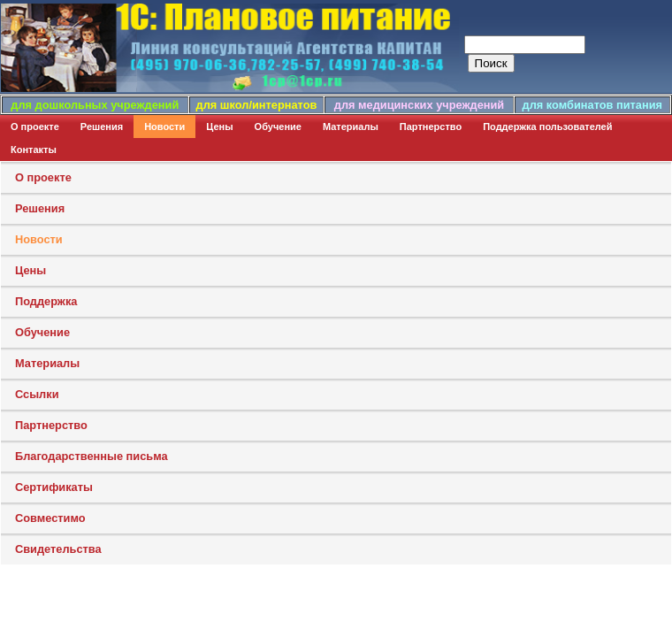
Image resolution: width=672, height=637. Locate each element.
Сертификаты (54, 487)
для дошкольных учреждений (95, 105)
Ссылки (37, 394)
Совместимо (50, 518)
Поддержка (46, 301)
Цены (219, 127)
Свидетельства (58, 549)
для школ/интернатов (257, 105)
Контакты (34, 150)
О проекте (35, 127)
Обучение (278, 127)
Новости (164, 127)
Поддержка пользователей (547, 127)
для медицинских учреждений (419, 105)
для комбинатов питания (592, 105)
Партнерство (431, 127)
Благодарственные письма (92, 456)
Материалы (351, 127)
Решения (102, 127)
